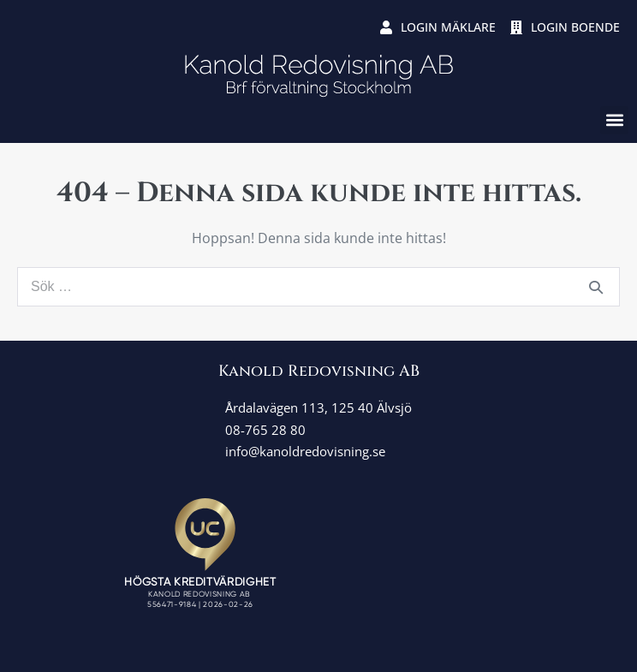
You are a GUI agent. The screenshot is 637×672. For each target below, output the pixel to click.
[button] (614, 120)
